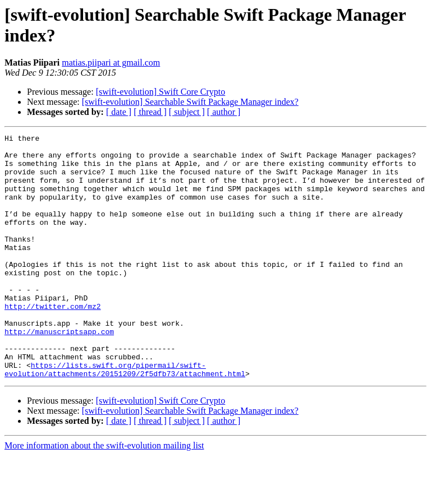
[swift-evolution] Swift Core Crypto (161, 92)
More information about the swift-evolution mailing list (104, 494)
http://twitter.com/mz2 (53, 341)
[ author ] (224, 112)
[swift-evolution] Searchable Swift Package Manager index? (190, 102)
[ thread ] (150, 112)
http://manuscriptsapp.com (59, 372)
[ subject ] (187, 112)
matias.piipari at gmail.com (111, 63)
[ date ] (119, 112)
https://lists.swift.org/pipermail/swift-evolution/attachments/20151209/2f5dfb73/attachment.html (125, 417)
